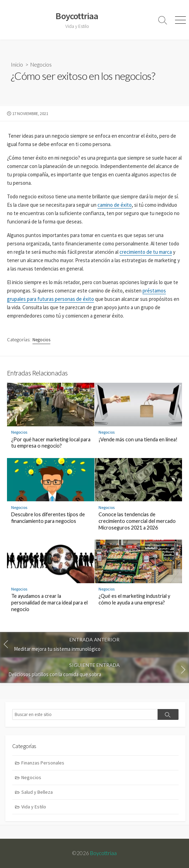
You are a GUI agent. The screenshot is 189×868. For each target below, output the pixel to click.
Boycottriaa (103, 853)
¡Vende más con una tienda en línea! (138, 439)
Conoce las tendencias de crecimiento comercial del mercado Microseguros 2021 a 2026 (137, 521)
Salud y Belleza (37, 792)
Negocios (41, 64)
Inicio (17, 64)
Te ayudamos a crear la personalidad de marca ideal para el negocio (49, 603)
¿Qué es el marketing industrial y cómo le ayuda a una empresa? (134, 599)
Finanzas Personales (43, 763)
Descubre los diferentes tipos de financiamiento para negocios (48, 518)
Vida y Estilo (34, 807)
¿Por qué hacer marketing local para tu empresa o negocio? (51, 443)
